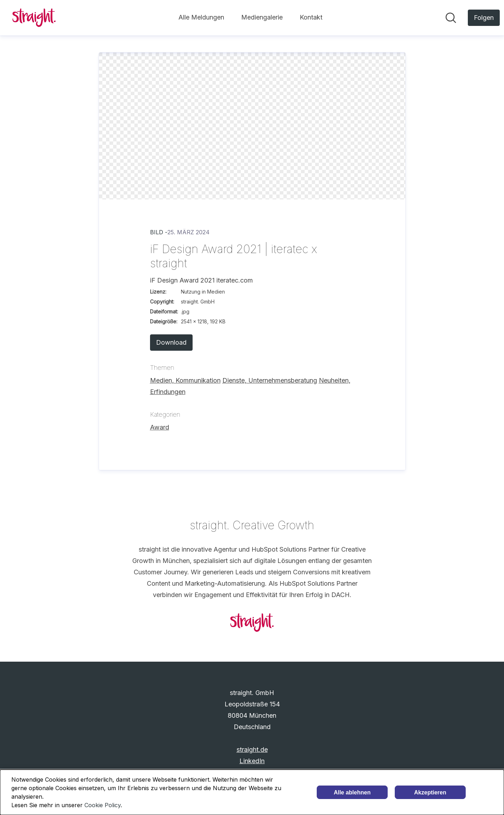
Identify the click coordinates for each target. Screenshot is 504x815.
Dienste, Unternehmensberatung (270, 380)
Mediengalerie (262, 17)
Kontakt (311, 17)
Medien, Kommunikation (185, 380)
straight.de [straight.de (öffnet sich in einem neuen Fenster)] (252, 750)
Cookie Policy (103, 805)
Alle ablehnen (352, 792)
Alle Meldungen (201, 17)
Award (160, 427)
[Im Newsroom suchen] (451, 18)
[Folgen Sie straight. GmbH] (484, 18)
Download (171, 342)
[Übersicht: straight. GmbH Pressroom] (34, 18)
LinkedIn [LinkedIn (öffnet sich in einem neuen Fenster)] (252, 761)
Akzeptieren (430, 792)
